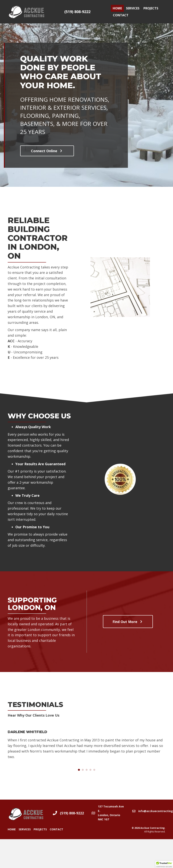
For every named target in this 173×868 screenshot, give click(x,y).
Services (133, 8)
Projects (151, 8)
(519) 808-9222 (77, 12)
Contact (121, 15)
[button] (47, 151)
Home (117, 8)
